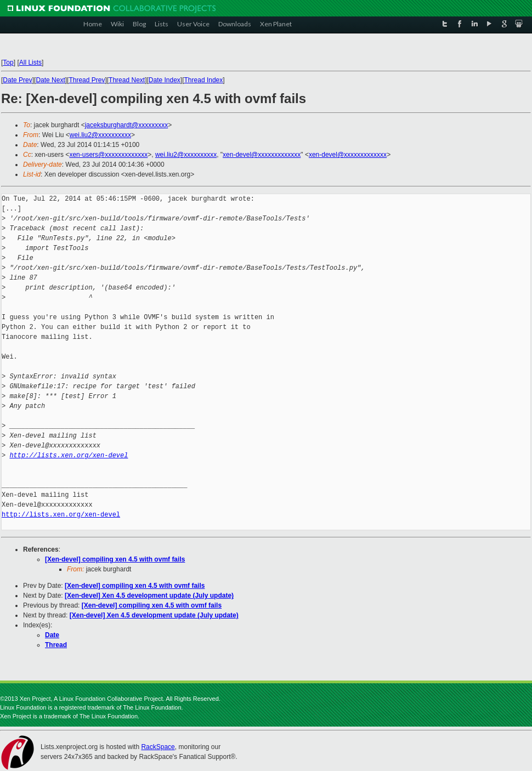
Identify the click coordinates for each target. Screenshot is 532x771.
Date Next (50, 80)
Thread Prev (87, 80)
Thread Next (127, 80)
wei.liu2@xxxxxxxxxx (100, 135)
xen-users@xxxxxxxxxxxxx (108, 155)
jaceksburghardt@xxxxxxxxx (127, 125)
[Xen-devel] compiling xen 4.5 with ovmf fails (115, 559)
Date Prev (17, 80)
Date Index (165, 80)
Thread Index (204, 80)
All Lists (30, 63)
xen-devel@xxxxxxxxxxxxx (262, 155)
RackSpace (158, 747)
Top (8, 63)
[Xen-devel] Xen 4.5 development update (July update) (149, 596)
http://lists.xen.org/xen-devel (69, 455)
